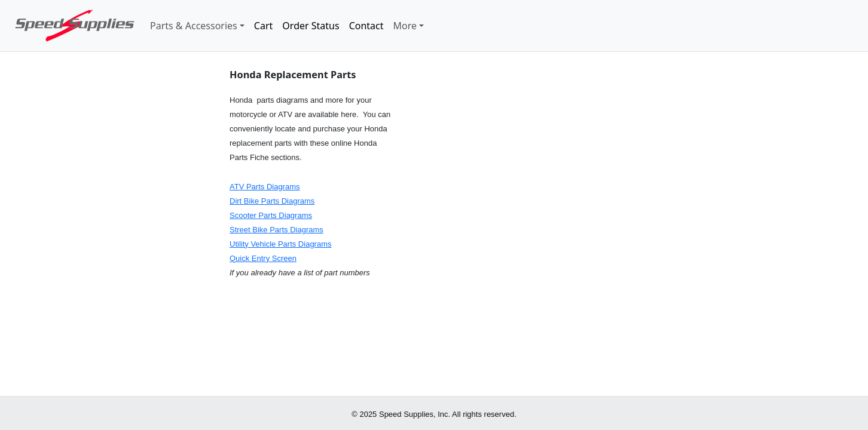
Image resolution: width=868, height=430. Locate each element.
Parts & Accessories (194, 26)
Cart (263, 26)
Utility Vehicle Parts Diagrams (281, 244)
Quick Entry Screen (263, 258)
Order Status (311, 26)
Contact (366, 26)
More (405, 26)
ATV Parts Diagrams (265, 187)
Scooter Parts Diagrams (271, 215)
